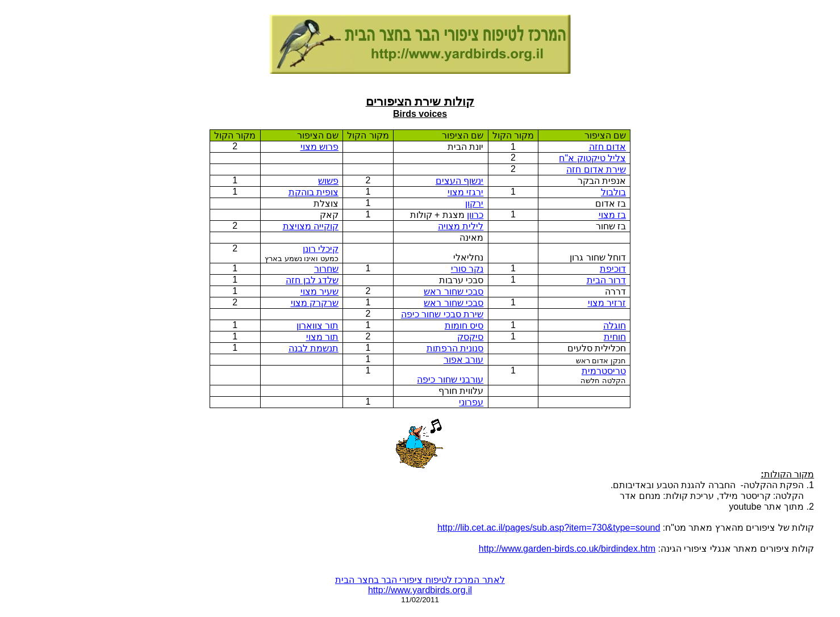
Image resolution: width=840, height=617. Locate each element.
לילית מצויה (461, 226)
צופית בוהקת (314, 192)
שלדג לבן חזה (312, 280)
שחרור (326, 269)
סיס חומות (464, 326)
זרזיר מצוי (607, 303)
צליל (592, 158)
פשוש (328, 181)
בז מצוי (612, 215)
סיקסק (470, 337)
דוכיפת (613, 269)
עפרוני (471, 402)
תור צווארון (317, 326)
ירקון (474, 203)
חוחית (615, 337)
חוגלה (615, 326)
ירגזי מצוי (465, 192)
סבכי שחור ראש (454, 291)
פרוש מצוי (319, 147)
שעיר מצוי (319, 291)
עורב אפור (463, 360)
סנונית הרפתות (455, 348)
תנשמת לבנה (314, 348)
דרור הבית (606, 280)
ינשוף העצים (459, 181)
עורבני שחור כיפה (450, 379)
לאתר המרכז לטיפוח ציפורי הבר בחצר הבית (420, 580)
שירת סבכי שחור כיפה (442, 314)
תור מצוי (322, 337)
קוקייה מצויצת (311, 226)
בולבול (613, 192)
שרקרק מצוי (315, 303)
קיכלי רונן (321, 249)
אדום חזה (607, 147)
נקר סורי (467, 269)
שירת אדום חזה (596, 169)
